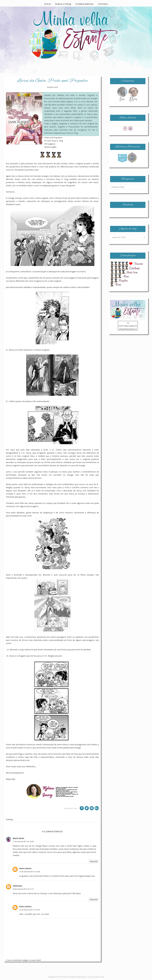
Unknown (17, 886)
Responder (94, 861)
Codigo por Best (99, 977)
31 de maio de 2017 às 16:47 (30, 910)
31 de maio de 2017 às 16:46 (30, 872)
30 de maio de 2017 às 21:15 (23, 889)
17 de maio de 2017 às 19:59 (23, 842)
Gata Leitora (25, 868)
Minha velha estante (62, 977)
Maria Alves (18, 838)
